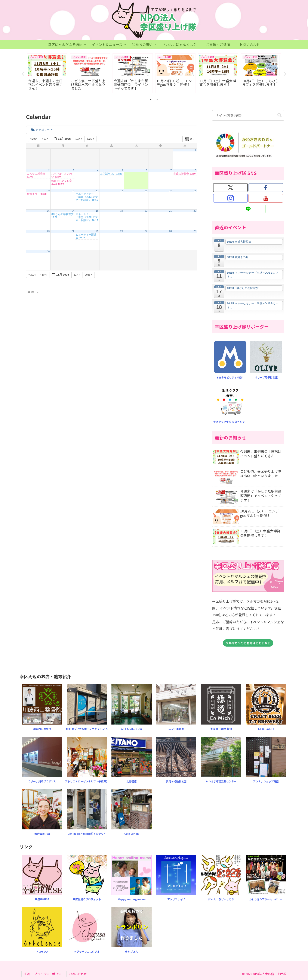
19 (121, 211)
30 (48, 252)
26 (121, 231)
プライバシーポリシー (49, 974)
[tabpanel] (47, 73)
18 (97, 211)
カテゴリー (42, 130)
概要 (27, 974)
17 (73, 211)
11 (97, 191)
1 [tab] (151, 100)
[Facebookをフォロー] (266, 188)
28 (170, 231)
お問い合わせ (78, 974)
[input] (248, 116)
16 (48, 211)
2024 (34, 139)
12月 (79, 139)
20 (146, 211)
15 (195, 191)
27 (146, 231)
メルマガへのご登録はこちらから (248, 643)
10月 (46, 139)
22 (195, 211)
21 (170, 211)
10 (73, 191)
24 (73, 231)
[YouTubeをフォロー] (266, 198)
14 (170, 191)
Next (285, 74)
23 (48, 231)
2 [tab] (157, 100)
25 (97, 231)
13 (146, 191)
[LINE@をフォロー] (248, 209)
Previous (23, 74)
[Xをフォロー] (230, 188)
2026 (91, 139)
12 (121, 191)
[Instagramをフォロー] (230, 198)
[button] (280, 115)
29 (195, 231)
